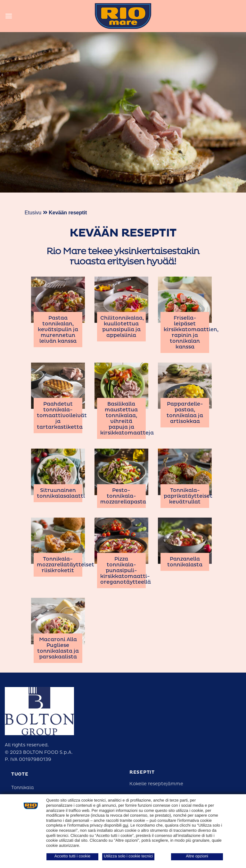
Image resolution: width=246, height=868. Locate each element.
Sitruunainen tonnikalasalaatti (61, 493)
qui (125, 825)
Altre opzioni (197, 856)
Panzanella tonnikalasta (185, 562)
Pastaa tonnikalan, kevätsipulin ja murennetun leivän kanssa (58, 330)
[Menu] (9, 16)
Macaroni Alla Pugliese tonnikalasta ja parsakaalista (58, 648)
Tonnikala (23, 788)
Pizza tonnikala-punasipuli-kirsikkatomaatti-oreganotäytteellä (126, 571)
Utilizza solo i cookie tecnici (128, 856)
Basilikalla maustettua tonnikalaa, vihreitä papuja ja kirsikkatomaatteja (127, 418)
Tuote (20, 774)
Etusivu (33, 213)
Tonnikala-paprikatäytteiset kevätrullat (188, 496)
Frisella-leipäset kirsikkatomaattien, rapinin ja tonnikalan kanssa (191, 332)
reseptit (142, 772)
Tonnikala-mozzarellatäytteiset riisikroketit (66, 565)
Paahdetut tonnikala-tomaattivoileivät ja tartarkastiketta (62, 416)
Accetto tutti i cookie (73, 856)
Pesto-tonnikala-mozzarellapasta (123, 496)
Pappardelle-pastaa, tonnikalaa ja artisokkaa (185, 413)
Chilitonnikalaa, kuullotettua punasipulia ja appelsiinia (122, 327)
